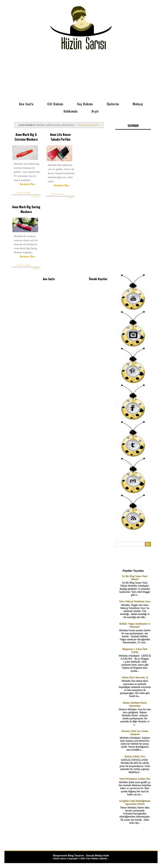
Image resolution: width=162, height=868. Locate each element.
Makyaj (138, 104)
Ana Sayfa (26, 104)
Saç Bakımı (85, 104)
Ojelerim (113, 104)
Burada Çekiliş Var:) (135, 756)
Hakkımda (71, 111)
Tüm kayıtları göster (88, 125)
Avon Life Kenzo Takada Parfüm (59, 137)
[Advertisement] (81, 76)
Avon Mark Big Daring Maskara (26, 208)
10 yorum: (34, 196)
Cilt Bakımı (55, 104)
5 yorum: (35, 267)
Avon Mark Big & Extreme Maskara (26, 137)
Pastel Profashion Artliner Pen (135, 779)
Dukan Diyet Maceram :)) (135, 677)
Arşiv (95, 111)
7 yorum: (68, 197)
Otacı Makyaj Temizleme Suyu (135, 601)
